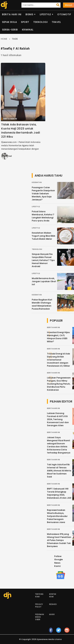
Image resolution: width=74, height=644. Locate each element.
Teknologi (41, 22)
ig (67, 632)
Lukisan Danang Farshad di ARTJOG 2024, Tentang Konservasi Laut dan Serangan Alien (58, 419)
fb (51, 632)
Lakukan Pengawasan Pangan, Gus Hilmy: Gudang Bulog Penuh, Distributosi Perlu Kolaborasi (59, 384)
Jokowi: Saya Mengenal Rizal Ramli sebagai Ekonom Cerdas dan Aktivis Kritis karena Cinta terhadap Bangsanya (59, 445)
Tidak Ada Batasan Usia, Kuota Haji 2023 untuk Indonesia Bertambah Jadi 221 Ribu (21, 131)
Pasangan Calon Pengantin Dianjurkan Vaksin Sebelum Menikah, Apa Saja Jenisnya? (43, 194)
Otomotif (64, 14)
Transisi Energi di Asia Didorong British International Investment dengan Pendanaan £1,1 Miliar (58, 360)
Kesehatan (37, 182)
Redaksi (53, 604)
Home (4, 39)
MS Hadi (9, 156)
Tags (15, 39)
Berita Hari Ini (12, 14)
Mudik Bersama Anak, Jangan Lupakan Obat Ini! (44, 281)
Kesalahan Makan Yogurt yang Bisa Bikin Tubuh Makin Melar (44, 236)
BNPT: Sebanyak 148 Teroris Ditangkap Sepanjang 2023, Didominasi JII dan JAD (59, 493)
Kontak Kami (53, 595)
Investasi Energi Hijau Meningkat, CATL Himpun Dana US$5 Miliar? (58, 337)
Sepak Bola (9, 22)
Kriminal (28, 30)
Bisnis (29, 14)
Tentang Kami (39, 595)
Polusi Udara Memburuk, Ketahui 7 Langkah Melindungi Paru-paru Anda (43, 216)
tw (59, 632)
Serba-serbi (10, 30)
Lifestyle (45, 14)
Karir (52, 614)
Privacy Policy (39, 606)
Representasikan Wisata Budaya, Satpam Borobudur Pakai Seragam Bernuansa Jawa (57, 516)
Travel (56, 22)
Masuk (69, 5)
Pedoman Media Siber (40, 617)
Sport (25, 22)
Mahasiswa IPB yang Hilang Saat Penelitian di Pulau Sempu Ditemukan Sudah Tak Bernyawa (59, 540)
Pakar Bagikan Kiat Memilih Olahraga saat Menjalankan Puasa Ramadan (42, 304)
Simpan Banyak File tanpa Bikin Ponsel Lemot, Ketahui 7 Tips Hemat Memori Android (43, 260)
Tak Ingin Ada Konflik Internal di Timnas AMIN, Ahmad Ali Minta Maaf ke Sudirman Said (59, 471)
